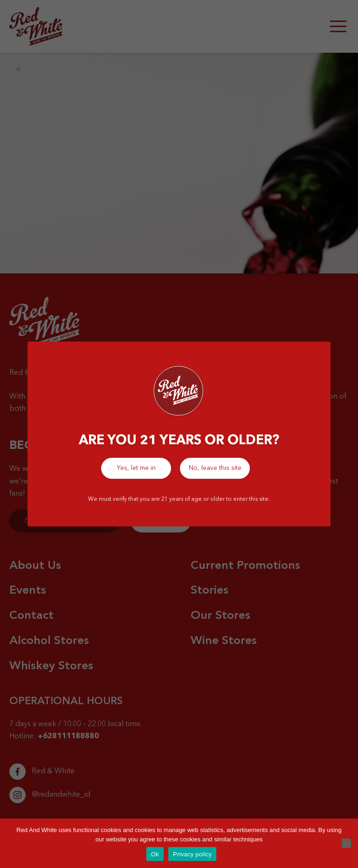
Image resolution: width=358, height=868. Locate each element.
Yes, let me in (136, 468)
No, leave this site (215, 468)
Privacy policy (192, 854)
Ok (155, 854)
